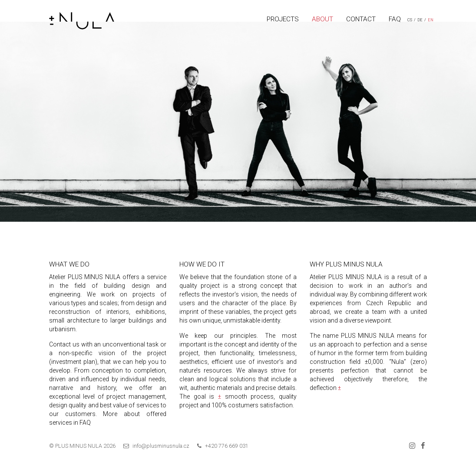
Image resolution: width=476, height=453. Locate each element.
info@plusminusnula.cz (161, 446)
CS (410, 20)
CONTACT (361, 19)
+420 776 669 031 (227, 446)
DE (420, 20)
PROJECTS (283, 19)
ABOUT (322, 19)
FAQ (395, 19)
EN (431, 20)
